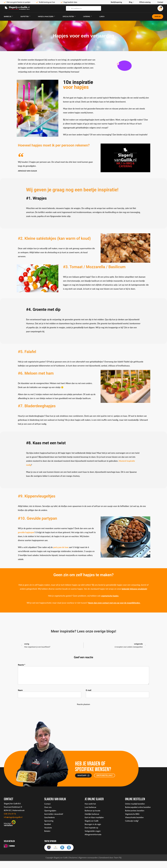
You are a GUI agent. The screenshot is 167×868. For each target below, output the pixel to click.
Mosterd (122, 461)
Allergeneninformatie (93, 834)
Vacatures (48, 828)
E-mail (89, 690)
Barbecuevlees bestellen (135, 811)
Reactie (22, 665)
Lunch (102, 16)
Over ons (48, 807)
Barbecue (8, 16)
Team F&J (118, 858)
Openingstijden (50, 811)
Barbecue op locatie (92, 811)
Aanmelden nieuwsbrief (54, 814)
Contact (160, 2)
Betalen (47, 831)
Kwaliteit (48, 824)
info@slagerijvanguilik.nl (13, 817)
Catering (87, 16)
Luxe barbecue (90, 807)
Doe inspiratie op (91, 828)
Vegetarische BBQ (132, 814)
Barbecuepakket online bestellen (138, 807)
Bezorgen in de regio (93, 824)
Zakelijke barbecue (92, 814)
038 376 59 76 (10, 814)
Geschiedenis (49, 817)
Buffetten (25, 16)
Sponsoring (49, 821)
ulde (23, 532)
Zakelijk (158, 16)
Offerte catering (145, 2)
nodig (29, 465)
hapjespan (30, 532)
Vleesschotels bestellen (134, 817)
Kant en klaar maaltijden (94, 817)
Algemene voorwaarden (88, 858)
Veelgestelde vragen (93, 831)
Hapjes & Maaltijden (46, 16)
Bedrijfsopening (116, 2)
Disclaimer (73, 858)
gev (19, 532)
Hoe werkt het (90, 804)
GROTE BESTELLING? (105, 775)
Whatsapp (82, 775)
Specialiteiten (68, 16)
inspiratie (131, 461)
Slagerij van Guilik (92, 821)
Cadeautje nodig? (132, 821)
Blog (131, 2)
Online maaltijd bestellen (135, 804)
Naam (20, 690)
